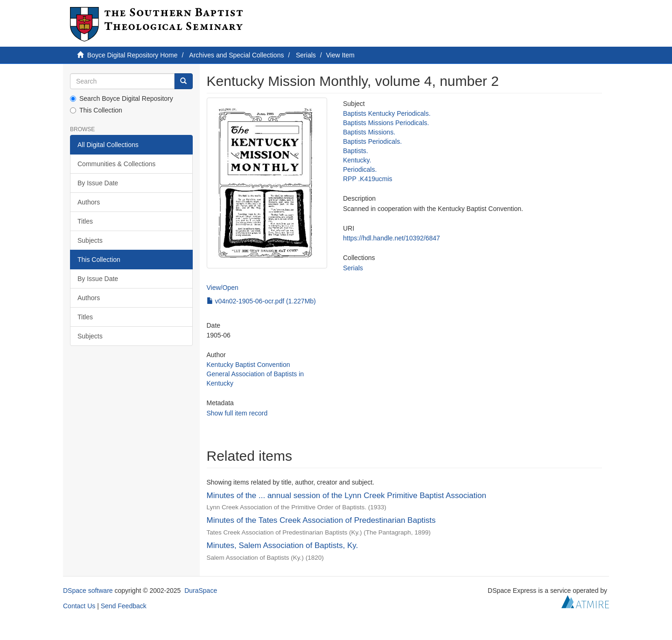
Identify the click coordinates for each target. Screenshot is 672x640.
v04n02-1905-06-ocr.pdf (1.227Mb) (261, 301)
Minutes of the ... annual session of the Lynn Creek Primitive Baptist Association (346, 496)
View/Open (223, 288)
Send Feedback (124, 606)
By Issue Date (98, 183)
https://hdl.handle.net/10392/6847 (392, 238)
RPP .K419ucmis (368, 179)
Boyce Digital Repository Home (133, 55)
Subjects (90, 240)
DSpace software (88, 591)
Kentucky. (357, 160)
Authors (89, 202)
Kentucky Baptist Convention (248, 365)
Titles (85, 221)
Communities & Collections (116, 164)
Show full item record (237, 413)
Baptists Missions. (369, 132)
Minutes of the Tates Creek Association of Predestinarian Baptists (321, 520)
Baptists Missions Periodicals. (386, 123)
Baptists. (356, 151)
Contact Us (79, 606)
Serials (306, 55)
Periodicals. (360, 169)
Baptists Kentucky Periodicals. (387, 113)
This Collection (96, 110)
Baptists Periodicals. (372, 141)
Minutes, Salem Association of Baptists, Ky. (283, 545)
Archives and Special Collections (236, 55)
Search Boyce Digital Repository (122, 98)
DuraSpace (201, 591)
